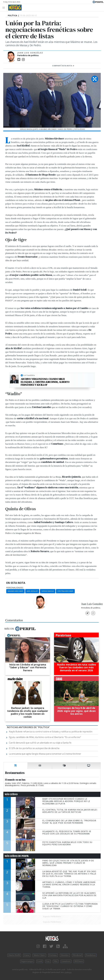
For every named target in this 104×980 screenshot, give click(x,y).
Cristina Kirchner (65, 591)
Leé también (29, 375)
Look (40, 961)
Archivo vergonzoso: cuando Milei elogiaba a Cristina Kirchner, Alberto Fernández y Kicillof (45, 382)
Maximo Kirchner (15, 591)
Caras (27, 955)
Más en (20, 629)
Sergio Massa (48, 591)
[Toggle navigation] (4, 8)
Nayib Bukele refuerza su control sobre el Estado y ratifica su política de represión (51, 732)
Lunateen (66, 961)
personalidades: (15, 588)
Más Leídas (11, 794)
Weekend (77, 955)
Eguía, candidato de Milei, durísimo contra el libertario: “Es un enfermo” (45, 737)
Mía (56, 961)
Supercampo (27, 961)
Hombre (65, 955)
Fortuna (53, 955)
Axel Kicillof (32, 591)
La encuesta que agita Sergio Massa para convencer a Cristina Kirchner (45, 754)
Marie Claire (39, 955)
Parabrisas (91, 955)
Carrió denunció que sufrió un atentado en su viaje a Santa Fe (40, 743)
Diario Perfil (14, 955)
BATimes (79, 961)
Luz (48, 961)
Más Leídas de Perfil (17, 856)
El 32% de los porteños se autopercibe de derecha (34, 748)
